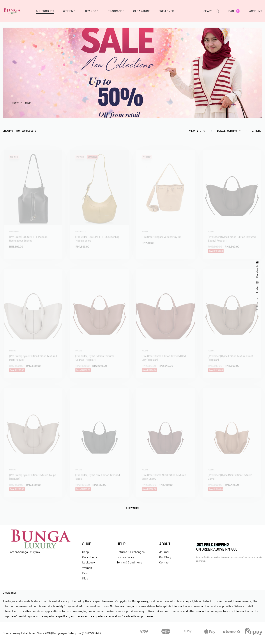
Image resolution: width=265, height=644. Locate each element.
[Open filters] (257, 131)
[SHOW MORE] (133, 508)
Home (15, 103)
